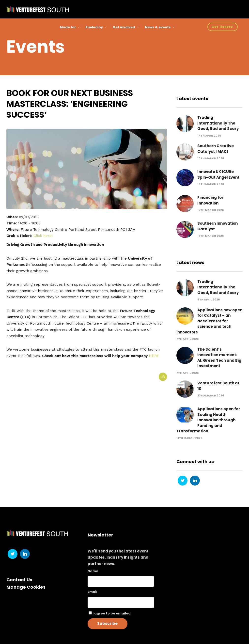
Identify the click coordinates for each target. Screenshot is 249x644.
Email (92, 592)
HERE (154, 356)
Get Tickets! (222, 27)
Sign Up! (191, 27)
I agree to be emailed (112, 613)
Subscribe (107, 623)
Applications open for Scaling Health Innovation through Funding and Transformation (208, 420)
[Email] (121, 602)
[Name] (121, 581)
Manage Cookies (26, 587)
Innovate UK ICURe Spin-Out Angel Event (218, 175)
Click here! (43, 236)
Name (93, 571)
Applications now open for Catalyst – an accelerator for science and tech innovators (209, 321)
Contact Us (19, 580)
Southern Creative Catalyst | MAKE (216, 149)
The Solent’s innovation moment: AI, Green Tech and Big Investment (219, 358)
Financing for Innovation (210, 201)
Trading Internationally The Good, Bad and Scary (218, 123)
